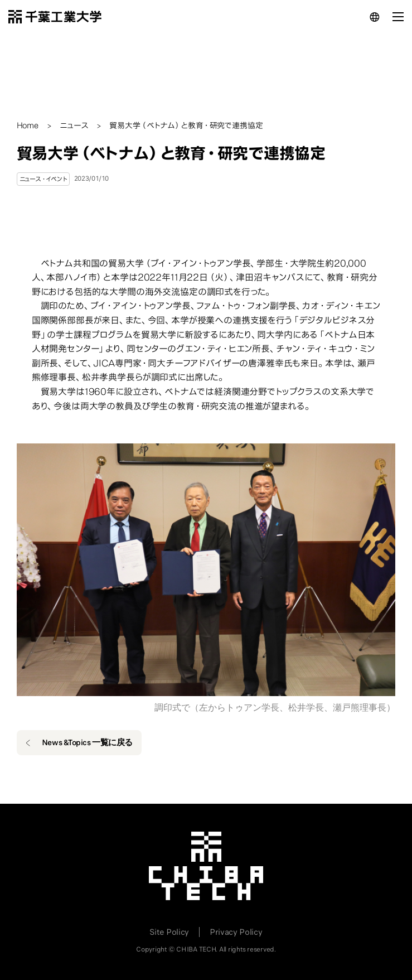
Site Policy (169, 932)
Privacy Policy (236, 932)
